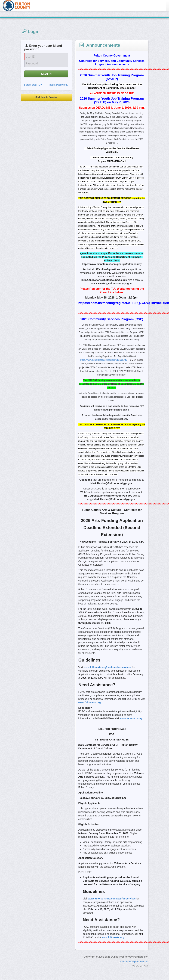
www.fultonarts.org (90, 702)
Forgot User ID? (33, 85)
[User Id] (46, 56)
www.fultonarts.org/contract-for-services (107, 667)
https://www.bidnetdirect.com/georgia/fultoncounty (104, 360)
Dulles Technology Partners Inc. (134, 962)
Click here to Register (46, 97)
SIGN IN (46, 74)
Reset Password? (59, 85)
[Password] (46, 63)
